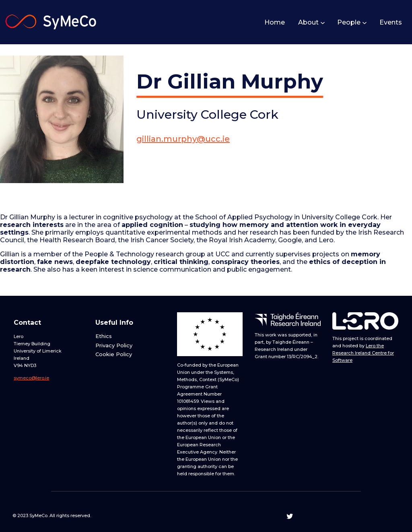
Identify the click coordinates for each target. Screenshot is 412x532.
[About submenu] (322, 22)
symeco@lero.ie (31, 378)
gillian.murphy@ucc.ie (183, 139)
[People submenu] (364, 22)
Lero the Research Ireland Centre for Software (363, 353)
